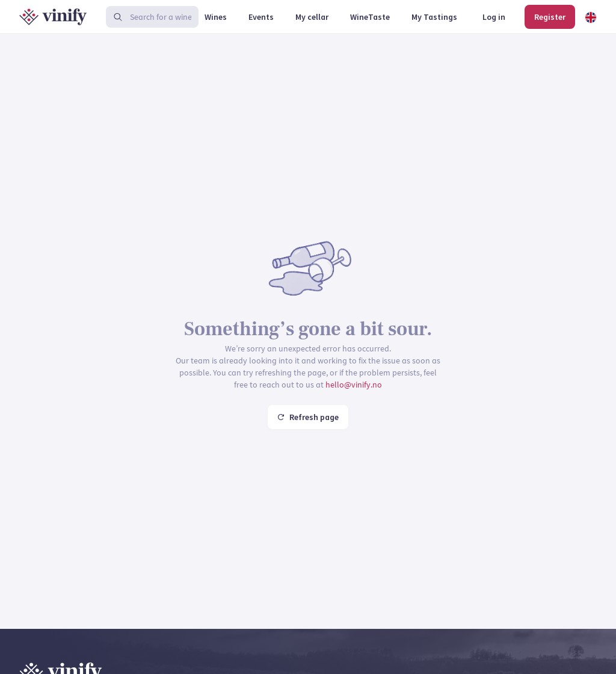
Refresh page (308, 417)
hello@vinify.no (354, 385)
